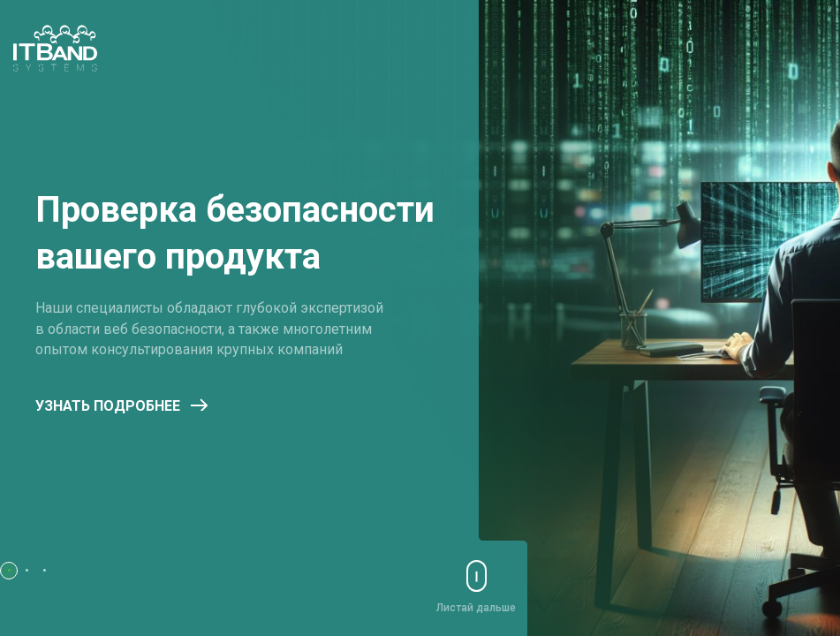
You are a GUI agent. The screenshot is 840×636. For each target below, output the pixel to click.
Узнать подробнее (121, 406)
